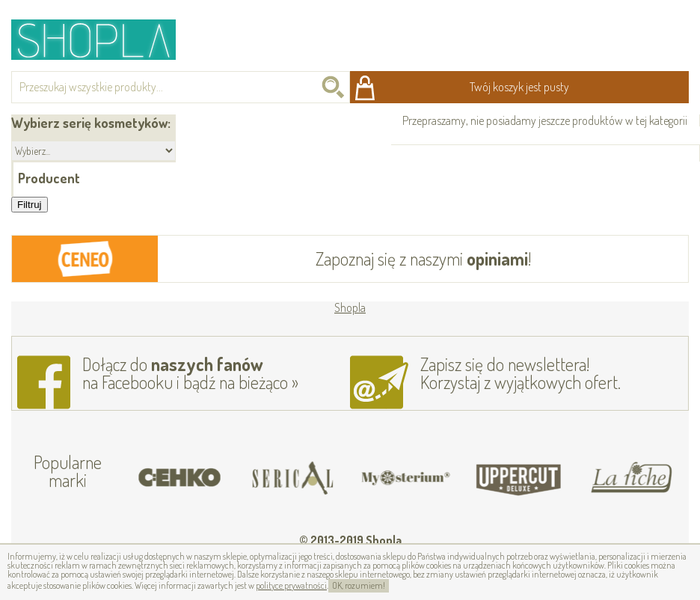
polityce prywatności (291, 585)
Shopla (104, 39)
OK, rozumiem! (359, 585)
